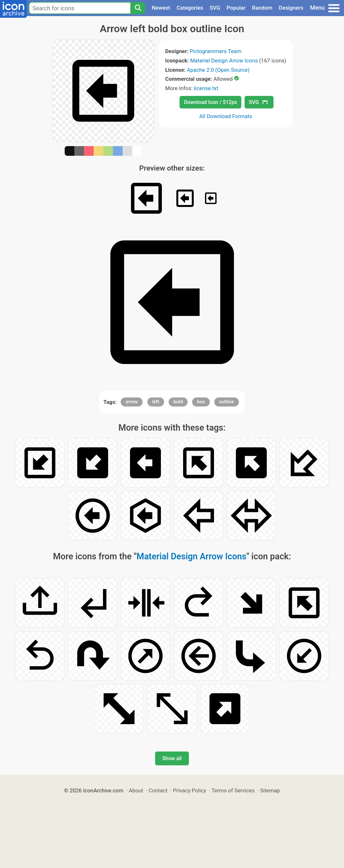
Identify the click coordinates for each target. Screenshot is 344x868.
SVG (215, 8)
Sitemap (270, 790)
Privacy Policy (189, 790)
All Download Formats (226, 116)
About (136, 790)
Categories (190, 8)
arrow (132, 402)
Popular (236, 8)
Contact (158, 790)
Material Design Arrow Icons (224, 61)
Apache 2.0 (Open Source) (218, 70)
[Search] (138, 8)
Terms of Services (233, 790)
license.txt (206, 88)
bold (178, 402)
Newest (161, 8)
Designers (291, 8)
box (201, 402)
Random (262, 8)
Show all (172, 758)
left (156, 402)
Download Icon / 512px (210, 102)
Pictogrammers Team (215, 51)
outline (227, 402)
